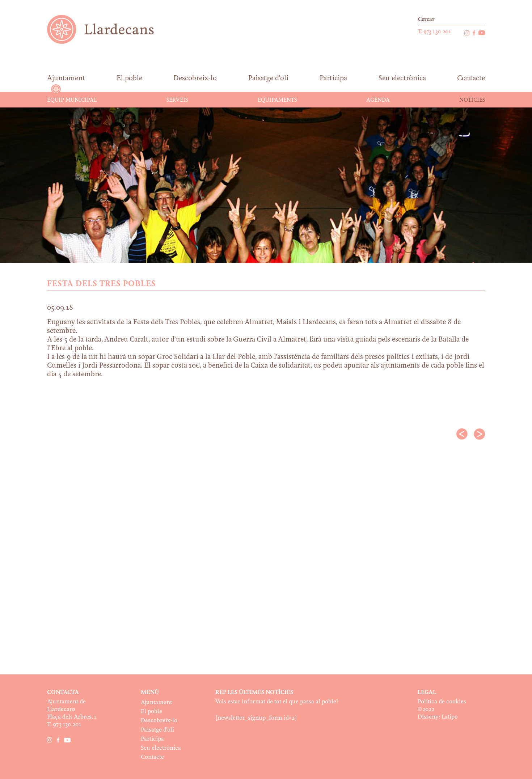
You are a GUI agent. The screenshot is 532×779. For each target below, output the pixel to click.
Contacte (152, 757)
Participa (152, 739)
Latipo (450, 717)
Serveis (177, 100)
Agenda (378, 100)
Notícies (472, 100)
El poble (151, 712)
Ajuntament (156, 702)
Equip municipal (72, 100)
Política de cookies (442, 702)
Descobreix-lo (159, 721)
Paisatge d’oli (157, 730)
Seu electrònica (161, 748)
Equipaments (277, 100)
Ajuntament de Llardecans (107, 29)
